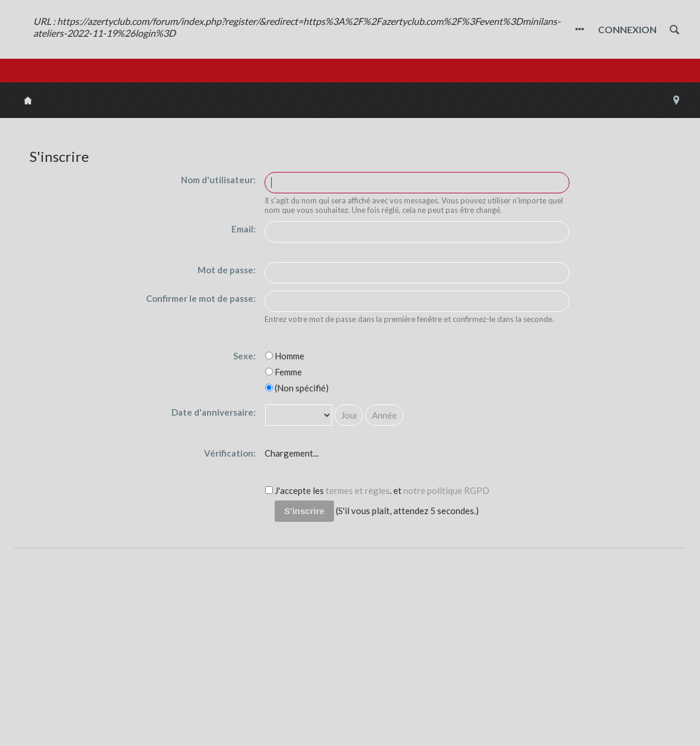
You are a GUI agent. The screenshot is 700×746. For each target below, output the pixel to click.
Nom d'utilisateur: (218, 180)
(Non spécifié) (297, 388)
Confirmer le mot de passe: (201, 298)
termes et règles (358, 490)
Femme (284, 372)
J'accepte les (295, 490)
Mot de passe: (227, 270)
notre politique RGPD (446, 490)
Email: (244, 229)
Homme (285, 356)
